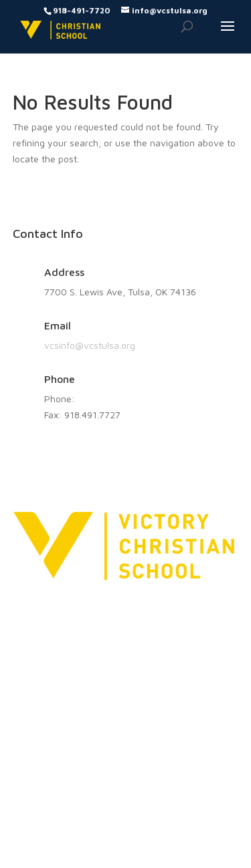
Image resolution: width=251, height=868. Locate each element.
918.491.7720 (106, 399)
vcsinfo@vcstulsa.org (90, 345)
